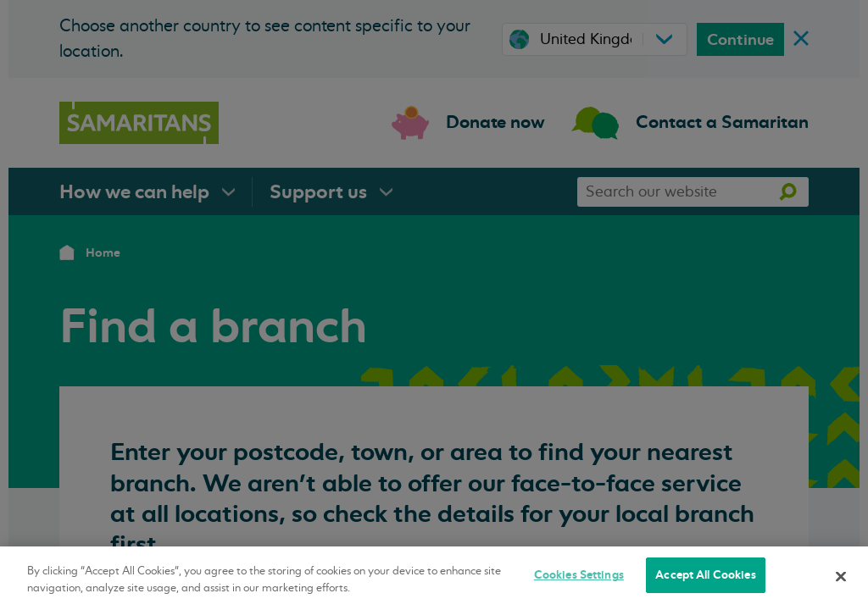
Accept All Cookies (705, 575)
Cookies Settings (579, 575)
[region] (434, 578)
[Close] (841, 576)
